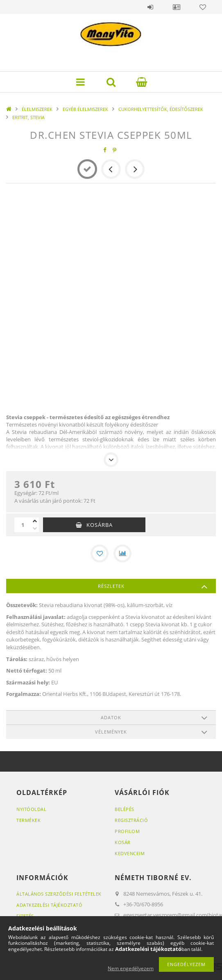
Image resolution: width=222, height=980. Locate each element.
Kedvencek (203, 7)
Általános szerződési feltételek (59, 894)
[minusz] (35, 528)
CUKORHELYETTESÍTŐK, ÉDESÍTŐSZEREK (161, 109)
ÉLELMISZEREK (37, 109)
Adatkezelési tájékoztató (49, 905)
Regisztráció (131, 820)
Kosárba (100, 525)
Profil (177, 7)
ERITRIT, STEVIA (28, 117)
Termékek (28, 820)
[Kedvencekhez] (100, 553)
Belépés (150, 7)
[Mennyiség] (23, 525)
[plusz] (35, 521)
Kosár (123, 842)
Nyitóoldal (31, 809)
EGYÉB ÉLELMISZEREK (85, 109)
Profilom (127, 831)
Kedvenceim (130, 853)
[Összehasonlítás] (122, 553)
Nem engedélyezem (131, 968)
